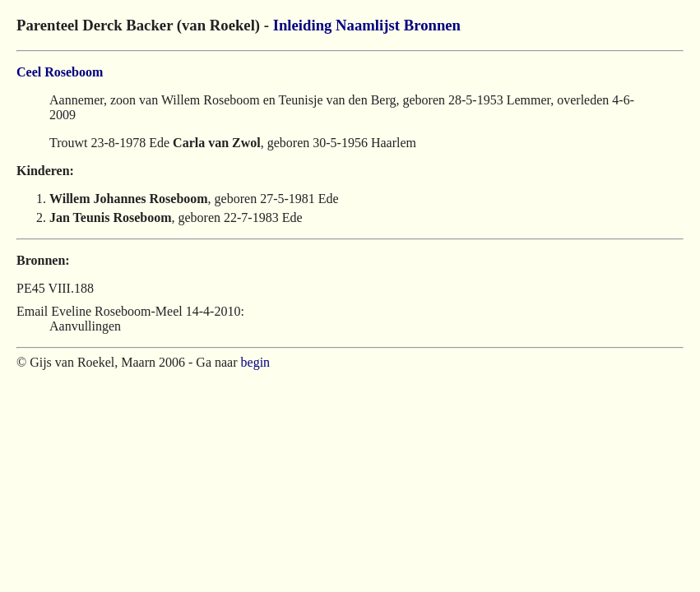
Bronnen (432, 25)
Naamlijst (368, 25)
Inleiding (303, 25)
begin (256, 362)
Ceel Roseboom (60, 72)
